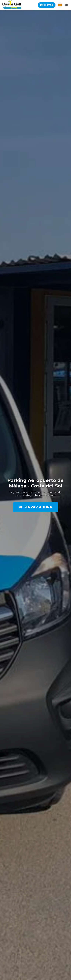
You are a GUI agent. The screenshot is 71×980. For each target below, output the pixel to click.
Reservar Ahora (35, 507)
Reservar (47, 5)
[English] (66, 5)
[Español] (60, 5)
